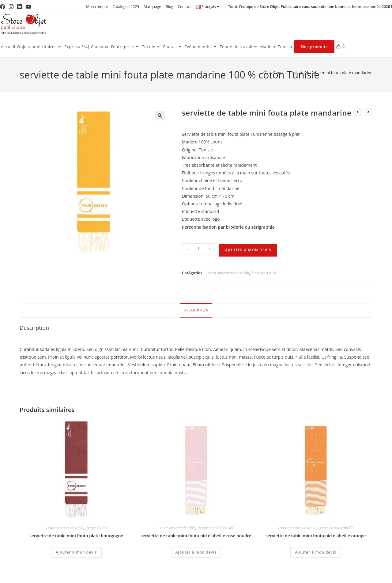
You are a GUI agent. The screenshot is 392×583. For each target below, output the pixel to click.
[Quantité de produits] (198, 249)
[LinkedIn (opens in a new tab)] (19, 7)
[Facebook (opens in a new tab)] (4, 7)
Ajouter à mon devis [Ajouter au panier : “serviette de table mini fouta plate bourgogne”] (76, 552)
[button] (160, 116)
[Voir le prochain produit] (368, 112)
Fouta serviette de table (227, 273)
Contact (184, 7)
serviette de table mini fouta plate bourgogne (76, 536)
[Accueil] (265, 73)
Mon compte (97, 7)
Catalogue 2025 (126, 7)
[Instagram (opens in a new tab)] (11, 7)
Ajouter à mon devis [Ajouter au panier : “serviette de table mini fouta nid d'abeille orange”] (316, 552)
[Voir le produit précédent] (357, 112)
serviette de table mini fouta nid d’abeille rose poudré (196, 536)
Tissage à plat (264, 273)
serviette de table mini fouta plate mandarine (330, 73)
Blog (170, 7)
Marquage (152, 7)
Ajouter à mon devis (248, 250)
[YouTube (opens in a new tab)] (28, 7)
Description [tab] (196, 310)
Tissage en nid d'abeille (215, 528)
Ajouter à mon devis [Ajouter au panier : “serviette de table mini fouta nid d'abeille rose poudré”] (196, 552)
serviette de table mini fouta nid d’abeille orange (316, 536)
